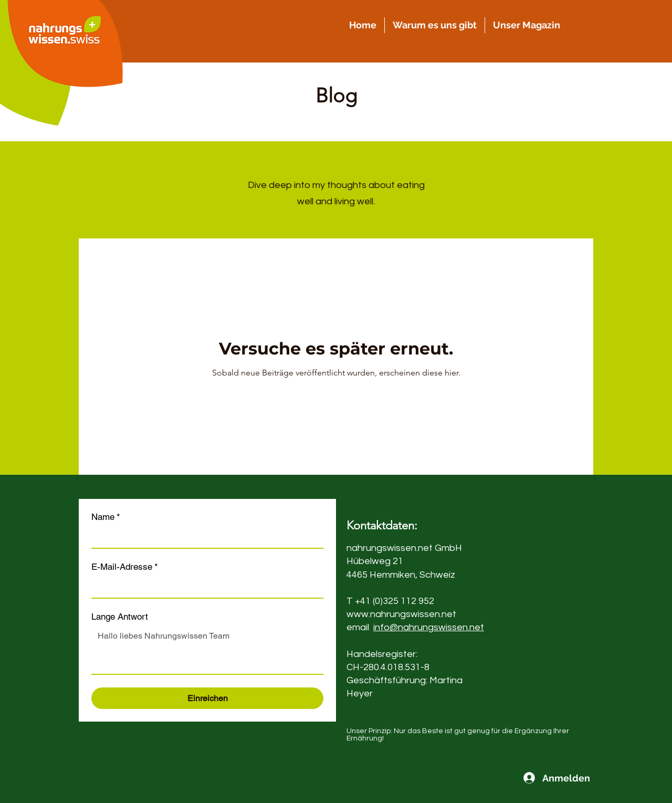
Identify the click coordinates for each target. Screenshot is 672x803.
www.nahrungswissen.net (401, 614)
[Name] (204, 537)
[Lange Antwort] (207, 650)
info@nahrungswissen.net (429, 627)
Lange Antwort (120, 617)
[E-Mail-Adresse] (204, 587)
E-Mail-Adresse (125, 567)
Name (106, 517)
